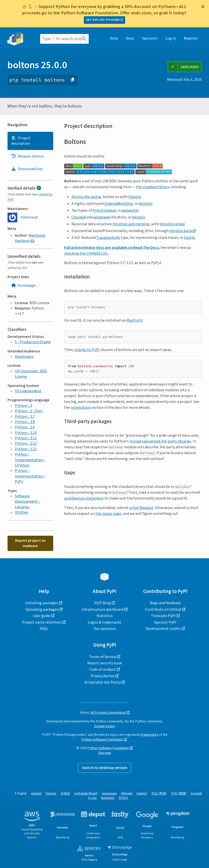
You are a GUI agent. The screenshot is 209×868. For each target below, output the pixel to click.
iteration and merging (131, 224)
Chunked (79, 217)
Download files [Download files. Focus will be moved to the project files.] (27, 169)
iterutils (139, 217)
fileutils (135, 197)
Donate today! (105, 726)
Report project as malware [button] (30, 543)
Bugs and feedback (165, 603)
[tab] (30, 141)
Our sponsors (105, 629)
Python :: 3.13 (26, 449)
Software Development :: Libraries (27, 502)
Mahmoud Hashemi (30, 238)
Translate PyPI (163, 616)
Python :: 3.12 (26, 443)
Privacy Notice (103, 676)
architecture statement (84, 498)
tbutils (190, 238)
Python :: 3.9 (25, 427)
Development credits (163, 629)
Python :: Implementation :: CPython (30, 460)
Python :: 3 (23, 406)
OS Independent (28, 391)
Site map (105, 753)
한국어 (123, 798)
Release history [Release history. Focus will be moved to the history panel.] (27, 156)
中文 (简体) (159, 794)
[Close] (203, 7)
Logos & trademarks (104, 622)
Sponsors (150, 38)
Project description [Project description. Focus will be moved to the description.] (21, 141)
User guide (42, 616)
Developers (24, 357)
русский (196, 794)
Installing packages (42, 603)
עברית (92, 798)
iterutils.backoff (183, 231)
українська (109, 794)
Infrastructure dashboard (103, 609)
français (51, 794)
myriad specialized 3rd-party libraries (160, 441)
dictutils (146, 204)
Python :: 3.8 (25, 422)
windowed (102, 217)
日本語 (65, 794)
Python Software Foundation (102, 739)
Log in (171, 38)
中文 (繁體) (179, 794)
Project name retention (42, 622)
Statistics (104, 616)
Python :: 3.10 (26, 433)
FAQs (44, 629)
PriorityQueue (104, 210)
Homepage (23, 285)
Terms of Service (103, 657)
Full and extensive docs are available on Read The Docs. (112, 248)
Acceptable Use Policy (103, 682)
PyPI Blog (103, 603)
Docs (130, 38)
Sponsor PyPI (165, 622)
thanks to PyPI (87, 350)
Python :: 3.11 (26, 438)
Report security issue (105, 663)
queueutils (130, 210)
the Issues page (108, 514)
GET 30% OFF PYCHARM (103, 20)
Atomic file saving (86, 197)
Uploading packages (42, 609)
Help (114, 38)
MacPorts (135, 320)
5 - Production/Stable (33, 342)
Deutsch (142, 794)
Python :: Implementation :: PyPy (30, 476)
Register (191, 38)
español (36, 794)
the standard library (152, 187)
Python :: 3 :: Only (29, 411)
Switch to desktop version (105, 768)
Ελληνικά (127, 794)
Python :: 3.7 (25, 417)
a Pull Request (141, 508)
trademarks (150, 735)
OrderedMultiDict (119, 204)
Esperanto (108, 798)
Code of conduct (102, 669)
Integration (81, 408)
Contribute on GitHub (163, 609)
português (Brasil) (86, 794)
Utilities (22, 512)
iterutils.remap (172, 224)
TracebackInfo (108, 238)
